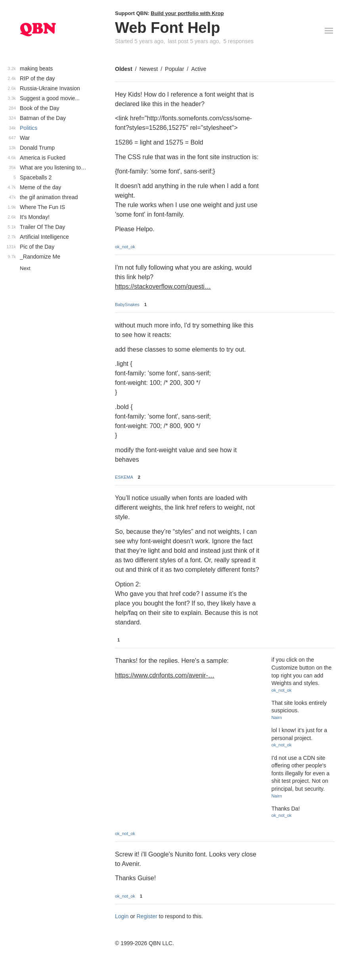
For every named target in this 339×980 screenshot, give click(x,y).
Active (199, 69)
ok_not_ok (125, 247)
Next (25, 268)
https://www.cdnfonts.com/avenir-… (165, 675)
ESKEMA (124, 477)
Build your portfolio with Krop (187, 13)
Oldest (124, 69)
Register (147, 916)
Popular (174, 69)
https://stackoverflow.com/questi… (163, 286)
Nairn (277, 717)
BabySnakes (127, 304)
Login (122, 916)
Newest (148, 69)
